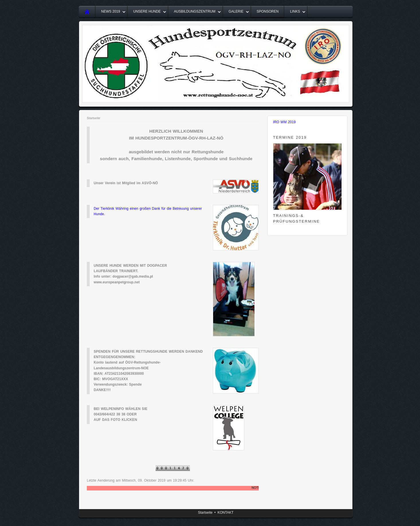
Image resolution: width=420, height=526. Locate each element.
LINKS (295, 11)
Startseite (94, 118)
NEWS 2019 (111, 11)
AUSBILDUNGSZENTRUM (195, 11)
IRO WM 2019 (284, 122)
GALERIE (236, 11)
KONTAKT (225, 513)
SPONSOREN (268, 11)
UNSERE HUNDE (147, 11)
